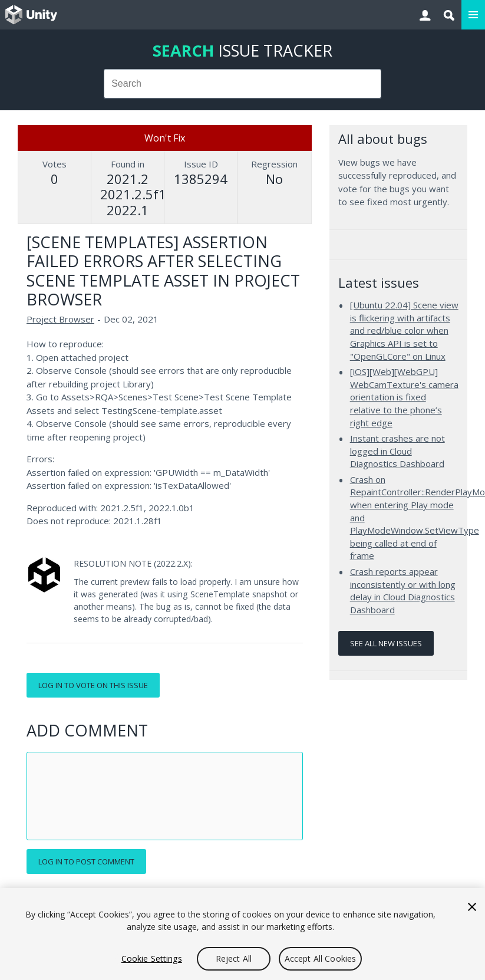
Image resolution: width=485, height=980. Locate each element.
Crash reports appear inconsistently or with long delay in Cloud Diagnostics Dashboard (403, 591)
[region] (242, 934)
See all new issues (386, 643)
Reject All (234, 958)
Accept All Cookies (321, 958)
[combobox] (242, 84)
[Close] (472, 907)
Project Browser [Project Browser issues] (60, 319)
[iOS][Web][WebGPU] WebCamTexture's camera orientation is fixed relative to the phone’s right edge (404, 397)
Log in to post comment (86, 861)
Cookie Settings (152, 958)
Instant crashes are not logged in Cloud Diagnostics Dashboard (397, 451)
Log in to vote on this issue (93, 685)
